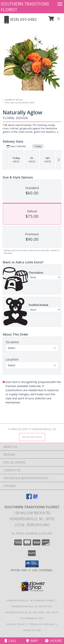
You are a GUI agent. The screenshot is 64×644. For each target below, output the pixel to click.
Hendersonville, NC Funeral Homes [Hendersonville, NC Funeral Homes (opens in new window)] (31, 600)
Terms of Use (32, 630)
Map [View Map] (32, 641)
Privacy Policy (17, 624)
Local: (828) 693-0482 (32, 525)
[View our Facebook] (29, 498)
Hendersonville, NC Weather (25, 612)
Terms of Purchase (42, 624)
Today (38, 146)
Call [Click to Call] (11, 641)
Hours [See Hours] (53, 641)
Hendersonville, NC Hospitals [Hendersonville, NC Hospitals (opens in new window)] (32, 606)
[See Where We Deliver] (32, 437)
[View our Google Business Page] (35, 498)
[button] (54, 20)
